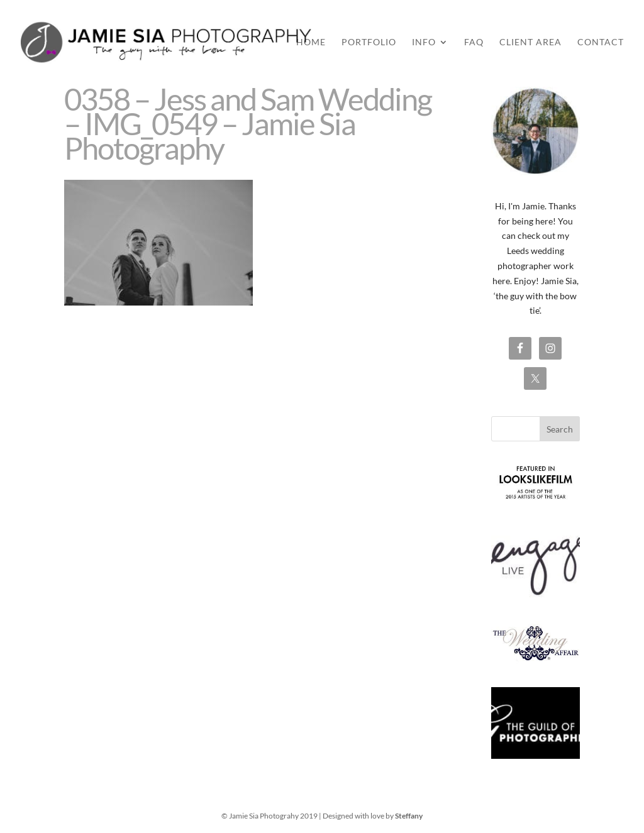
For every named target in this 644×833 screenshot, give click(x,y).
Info (424, 42)
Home (311, 42)
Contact (601, 42)
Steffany (409, 816)
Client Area (530, 42)
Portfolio (369, 42)
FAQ (474, 42)
